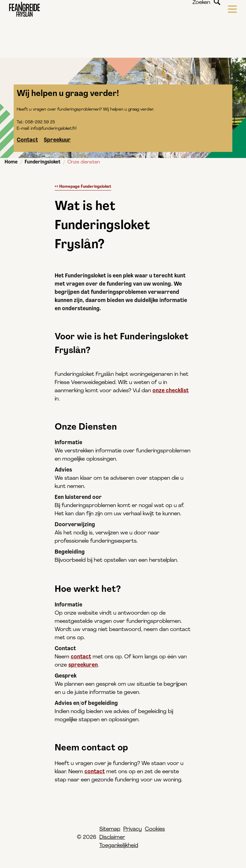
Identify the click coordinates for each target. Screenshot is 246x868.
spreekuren (83, 665)
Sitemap (110, 829)
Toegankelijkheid (119, 846)
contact (81, 657)
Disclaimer (112, 837)
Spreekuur (57, 140)
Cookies (155, 829)
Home (11, 162)
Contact (27, 140)
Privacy (133, 829)
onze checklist (171, 391)
